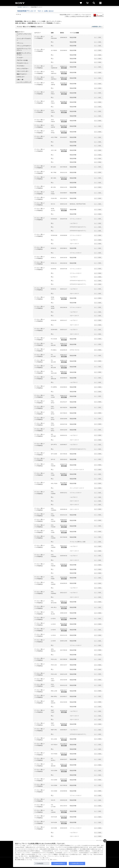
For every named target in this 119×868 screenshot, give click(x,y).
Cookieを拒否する (59, 863)
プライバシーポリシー (41, 860)
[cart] (87, 3)
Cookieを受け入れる (78, 863)
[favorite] (81, 3)
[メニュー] (100, 3)
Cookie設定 (40, 863)
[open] (94, 3)
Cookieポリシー (35, 858)
